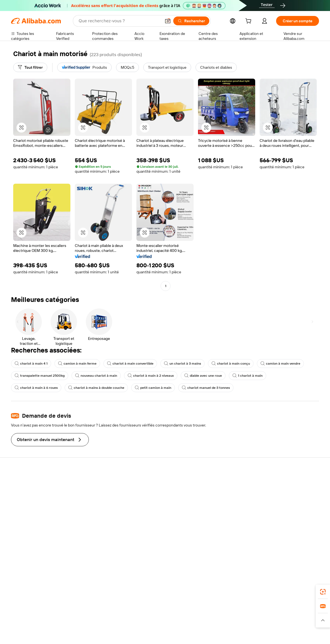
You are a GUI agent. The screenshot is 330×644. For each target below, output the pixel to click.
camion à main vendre (280, 364)
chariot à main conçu (231, 364)
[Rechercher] (191, 21)
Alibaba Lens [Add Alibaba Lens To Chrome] (36, 585)
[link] (323, 592)
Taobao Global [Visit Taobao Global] (195, 610)
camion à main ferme (77, 364)
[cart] (249, 22)
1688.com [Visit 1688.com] (101, 610)
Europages (252, 610)
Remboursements (27, 514)
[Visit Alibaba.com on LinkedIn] (275, 542)
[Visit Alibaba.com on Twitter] (283, 542)
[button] (168, 21)
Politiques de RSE (279, 499)
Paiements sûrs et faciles (96, 483)
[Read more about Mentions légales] (71, 620)
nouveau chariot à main (96, 376)
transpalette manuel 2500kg (40, 376)
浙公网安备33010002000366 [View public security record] (243, 634)
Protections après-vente (95, 514)
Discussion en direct (29, 493)
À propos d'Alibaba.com (284, 489)
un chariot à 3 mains (182, 364)
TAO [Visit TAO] (215, 610)
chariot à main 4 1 (31, 364)
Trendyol (231, 610)
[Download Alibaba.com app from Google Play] (300, 585)
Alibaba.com (227, 585)
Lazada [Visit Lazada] (173, 610)
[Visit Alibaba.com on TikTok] (308, 542)
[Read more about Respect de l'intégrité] (304, 620)
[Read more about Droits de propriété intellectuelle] (175, 620)
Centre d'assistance (28, 483)
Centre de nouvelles (281, 510)
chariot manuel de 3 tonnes (206, 388)
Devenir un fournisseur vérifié (226, 503)
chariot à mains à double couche (96, 388)
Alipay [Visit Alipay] (157, 610)
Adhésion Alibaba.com (156, 499)
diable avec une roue (203, 376)
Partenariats (211, 514)
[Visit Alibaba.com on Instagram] (291, 542)
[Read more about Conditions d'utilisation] (266, 620)
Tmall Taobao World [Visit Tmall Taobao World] (131, 610)
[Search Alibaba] (119, 21)
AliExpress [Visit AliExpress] (79, 610)
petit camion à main (153, 388)
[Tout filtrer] (30, 67)
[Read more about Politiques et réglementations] (32, 620)
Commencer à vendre (219, 483)
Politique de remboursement (99, 493)
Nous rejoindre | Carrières (286, 520)
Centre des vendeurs (219, 493)
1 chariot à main (248, 376)
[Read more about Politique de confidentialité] (224, 620)
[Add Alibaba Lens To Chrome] (89, 585)
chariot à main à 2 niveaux (151, 376)
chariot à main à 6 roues (36, 388)
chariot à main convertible (130, 364)
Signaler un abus (25, 524)
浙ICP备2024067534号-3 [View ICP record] (298, 634)
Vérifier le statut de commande (37, 503)
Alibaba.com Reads (154, 525)
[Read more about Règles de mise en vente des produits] (117, 620)
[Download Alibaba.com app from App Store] (260, 585)
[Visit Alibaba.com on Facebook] (266, 542)
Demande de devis (153, 489)
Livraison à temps (89, 503)
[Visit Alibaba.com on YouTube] (299, 542)
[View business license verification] (213, 634)
